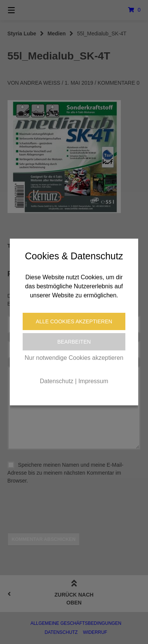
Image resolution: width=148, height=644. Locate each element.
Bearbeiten (74, 342)
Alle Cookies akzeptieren (74, 321)
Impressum (93, 381)
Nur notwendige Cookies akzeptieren (74, 358)
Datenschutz (56, 381)
